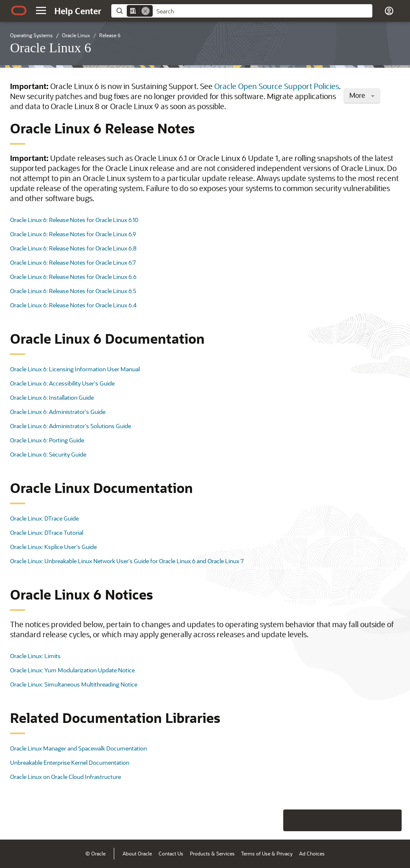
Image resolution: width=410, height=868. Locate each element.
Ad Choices (312, 853)
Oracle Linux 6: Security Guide (48, 454)
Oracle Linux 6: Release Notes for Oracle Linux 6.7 (73, 262)
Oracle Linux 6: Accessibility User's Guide (62, 383)
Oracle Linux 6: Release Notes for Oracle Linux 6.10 (74, 220)
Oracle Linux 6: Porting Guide (47, 440)
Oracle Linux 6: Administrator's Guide (58, 412)
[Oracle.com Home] (19, 10)
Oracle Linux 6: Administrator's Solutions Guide (70, 426)
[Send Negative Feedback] (369, 820)
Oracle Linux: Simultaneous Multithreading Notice (74, 684)
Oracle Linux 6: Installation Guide (52, 397)
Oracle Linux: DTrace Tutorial (47, 532)
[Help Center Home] (78, 11)
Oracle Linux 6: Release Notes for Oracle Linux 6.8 (73, 248)
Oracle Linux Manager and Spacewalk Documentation (78, 748)
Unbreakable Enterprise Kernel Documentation (70, 762)
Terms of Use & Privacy (267, 853)
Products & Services (212, 853)
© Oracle (95, 853)
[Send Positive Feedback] (391, 820)
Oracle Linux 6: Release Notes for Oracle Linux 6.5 (73, 291)
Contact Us (171, 853)
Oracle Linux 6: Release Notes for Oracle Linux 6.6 (73, 277)
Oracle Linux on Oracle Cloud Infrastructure (65, 777)
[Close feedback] (274, 820)
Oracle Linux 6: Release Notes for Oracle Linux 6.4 (73, 305)
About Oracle (137, 853)
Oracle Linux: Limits (35, 656)
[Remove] (146, 11)
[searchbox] (263, 11)
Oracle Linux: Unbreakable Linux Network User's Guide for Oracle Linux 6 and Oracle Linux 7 (127, 561)
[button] (41, 10)
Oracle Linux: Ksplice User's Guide (53, 547)
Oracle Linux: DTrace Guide (44, 518)
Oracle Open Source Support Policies (277, 86)
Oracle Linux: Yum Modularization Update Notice (72, 670)
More (362, 95)
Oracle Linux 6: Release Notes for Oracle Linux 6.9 (73, 234)
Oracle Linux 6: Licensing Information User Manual (75, 369)
